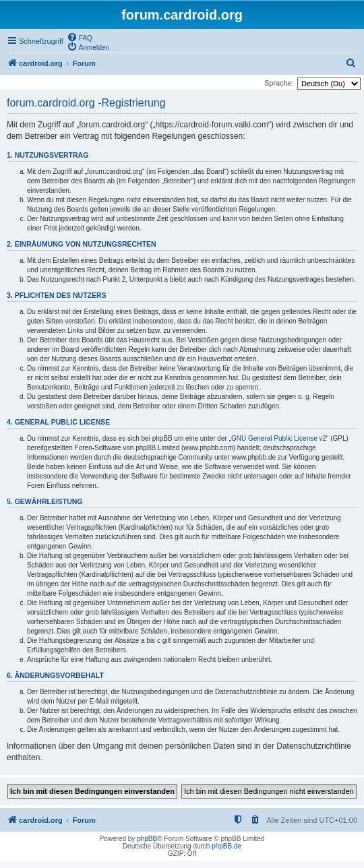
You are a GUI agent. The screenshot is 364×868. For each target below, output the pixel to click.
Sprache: (279, 83)
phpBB (147, 839)
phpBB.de (226, 846)
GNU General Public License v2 (279, 438)
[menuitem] (80, 37)
